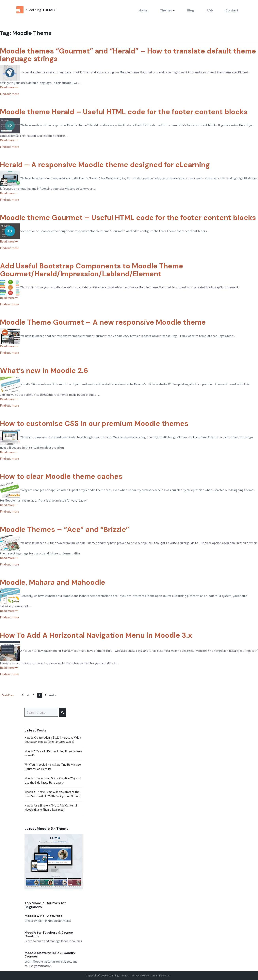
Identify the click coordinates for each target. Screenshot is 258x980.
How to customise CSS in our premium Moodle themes (94, 423)
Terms (154, 975)
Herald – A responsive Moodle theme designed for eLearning (105, 165)
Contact (232, 10)
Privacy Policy (141, 975)
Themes (167, 10)
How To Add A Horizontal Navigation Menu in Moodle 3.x (96, 635)
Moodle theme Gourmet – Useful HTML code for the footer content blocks (128, 218)
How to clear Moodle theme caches (61, 476)
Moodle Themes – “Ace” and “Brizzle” (65, 529)
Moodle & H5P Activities (43, 916)
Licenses (164, 975)
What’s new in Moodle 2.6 (44, 371)
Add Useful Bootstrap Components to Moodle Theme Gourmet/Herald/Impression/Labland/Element (92, 270)
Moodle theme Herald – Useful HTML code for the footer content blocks (124, 112)
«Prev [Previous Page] (10, 695)
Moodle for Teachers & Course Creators (49, 934)
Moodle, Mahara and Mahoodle (53, 582)
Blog (191, 10)
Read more (9, 87)
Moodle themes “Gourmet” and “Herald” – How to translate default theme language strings (128, 55)
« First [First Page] (4, 695)
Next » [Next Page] (52, 695)
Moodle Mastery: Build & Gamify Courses (50, 955)
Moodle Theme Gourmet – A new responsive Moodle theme (103, 322)
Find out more (9, 94)
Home (143, 10)
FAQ (210, 10)
